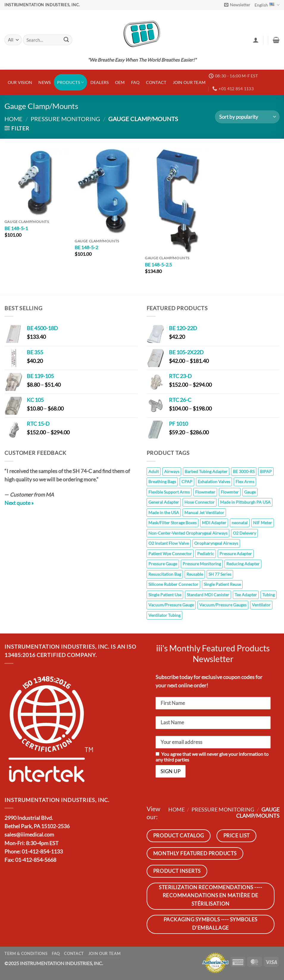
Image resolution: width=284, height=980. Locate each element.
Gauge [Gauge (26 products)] (250, 492)
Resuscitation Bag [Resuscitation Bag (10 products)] (165, 574)
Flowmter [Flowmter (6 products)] (230, 492)
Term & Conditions (26, 954)
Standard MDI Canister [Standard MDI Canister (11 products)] (208, 595)
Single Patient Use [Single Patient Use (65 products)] (165, 595)
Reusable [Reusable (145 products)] (195, 574)
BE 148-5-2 (86, 247)
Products (71, 82)
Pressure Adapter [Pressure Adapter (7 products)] (236, 554)
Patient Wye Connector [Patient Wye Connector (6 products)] (170, 554)
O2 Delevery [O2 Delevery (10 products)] (244, 533)
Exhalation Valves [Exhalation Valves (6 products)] (214, 482)
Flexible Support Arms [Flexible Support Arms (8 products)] (169, 492)
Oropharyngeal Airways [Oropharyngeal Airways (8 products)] (216, 543)
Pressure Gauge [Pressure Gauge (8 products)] (163, 564)
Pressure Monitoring (65, 119)
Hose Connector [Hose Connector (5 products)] (200, 502)
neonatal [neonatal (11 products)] (240, 523)
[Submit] (66, 40)
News (44, 82)
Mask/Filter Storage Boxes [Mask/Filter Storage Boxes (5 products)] (172, 523)
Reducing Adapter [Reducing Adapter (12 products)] (243, 564)
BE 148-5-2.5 (158, 264)
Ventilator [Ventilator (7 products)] (261, 605)
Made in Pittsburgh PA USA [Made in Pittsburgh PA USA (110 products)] (245, 502)
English (267, 5)
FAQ (135, 82)
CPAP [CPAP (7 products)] (187, 482)
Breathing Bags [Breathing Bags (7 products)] (162, 482)
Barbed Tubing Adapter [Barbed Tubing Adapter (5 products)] (206, 471)
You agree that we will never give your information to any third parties (212, 757)
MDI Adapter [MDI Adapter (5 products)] (214, 523)
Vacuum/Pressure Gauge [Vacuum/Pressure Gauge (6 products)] (171, 605)
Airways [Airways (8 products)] (172, 471)
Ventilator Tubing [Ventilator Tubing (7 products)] (164, 615)
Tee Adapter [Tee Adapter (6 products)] (246, 595)
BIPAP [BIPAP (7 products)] (266, 471)
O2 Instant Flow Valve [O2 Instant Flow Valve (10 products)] (169, 543)
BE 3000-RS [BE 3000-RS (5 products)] (244, 471)
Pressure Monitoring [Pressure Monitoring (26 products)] (202, 564)
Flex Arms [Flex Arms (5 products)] (245, 482)
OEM (120, 82)
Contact (156, 82)
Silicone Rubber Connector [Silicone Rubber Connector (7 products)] (173, 584)
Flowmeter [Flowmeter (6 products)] (205, 492)
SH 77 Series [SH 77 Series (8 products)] (220, 574)
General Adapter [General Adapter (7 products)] (164, 502)
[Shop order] (247, 117)
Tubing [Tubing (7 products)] (269, 595)
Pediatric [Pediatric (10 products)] (206, 554)
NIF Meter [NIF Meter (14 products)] (263, 523)
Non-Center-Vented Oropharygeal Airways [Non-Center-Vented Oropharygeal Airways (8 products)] (188, 533)
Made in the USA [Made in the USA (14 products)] (164, 512)
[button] (237, 5)
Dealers (100, 82)
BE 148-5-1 (16, 228)
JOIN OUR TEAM (189, 82)
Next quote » (19, 503)
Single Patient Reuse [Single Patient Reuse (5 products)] (222, 584)
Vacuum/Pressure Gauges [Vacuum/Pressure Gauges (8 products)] (223, 605)
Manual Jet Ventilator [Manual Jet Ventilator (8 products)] (204, 512)
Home (14, 119)
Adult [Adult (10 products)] (154, 471)
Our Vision (20, 82)
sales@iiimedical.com (29, 835)
